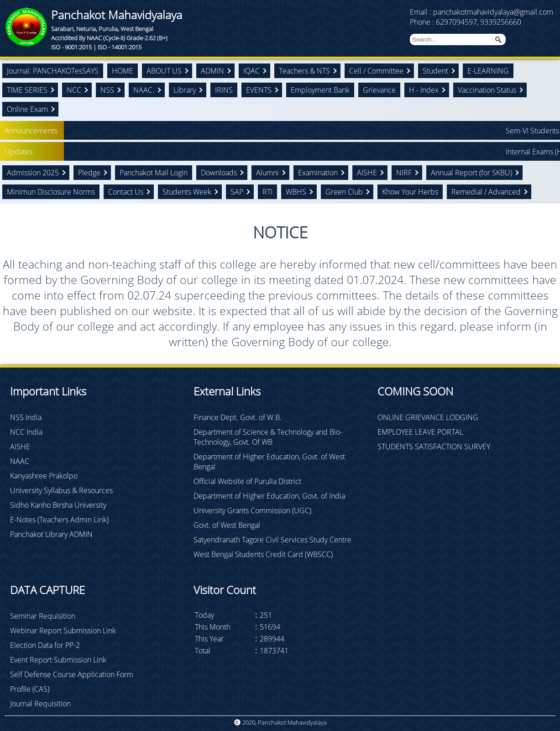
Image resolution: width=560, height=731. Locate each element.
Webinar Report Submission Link (63, 631)
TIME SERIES (27, 90)
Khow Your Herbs (410, 192)
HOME (123, 71)
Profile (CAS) (30, 689)
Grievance (379, 90)
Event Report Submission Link (58, 660)
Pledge (89, 173)
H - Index (424, 90)
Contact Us (126, 192)
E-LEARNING (488, 71)
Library (185, 90)
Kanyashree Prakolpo (44, 476)
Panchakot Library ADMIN (51, 534)
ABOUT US (164, 71)
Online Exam (27, 109)
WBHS (296, 192)
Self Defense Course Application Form (72, 674)
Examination (318, 173)
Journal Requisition (40, 704)
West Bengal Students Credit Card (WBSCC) (263, 554)
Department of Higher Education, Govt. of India (269, 496)
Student (435, 71)
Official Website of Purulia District (247, 481)
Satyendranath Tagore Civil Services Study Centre (272, 540)
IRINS (224, 90)
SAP (237, 192)
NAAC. (144, 90)
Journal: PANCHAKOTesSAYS (53, 71)
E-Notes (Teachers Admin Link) (59, 520)
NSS (107, 90)
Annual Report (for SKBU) (471, 173)
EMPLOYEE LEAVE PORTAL (420, 432)
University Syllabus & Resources (61, 490)
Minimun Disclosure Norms (51, 192)
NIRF (404, 173)
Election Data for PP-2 (45, 645)
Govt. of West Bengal (227, 525)
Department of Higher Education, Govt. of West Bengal (269, 462)
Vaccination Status (487, 90)
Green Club (344, 192)
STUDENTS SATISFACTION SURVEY (434, 447)
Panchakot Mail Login (154, 173)
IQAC (251, 71)
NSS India (26, 417)
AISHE (367, 173)
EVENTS (259, 90)
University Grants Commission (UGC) (252, 510)
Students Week (187, 192)
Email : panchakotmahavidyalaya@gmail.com (481, 12)
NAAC (20, 461)
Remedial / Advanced (486, 192)
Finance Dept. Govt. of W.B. (238, 417)
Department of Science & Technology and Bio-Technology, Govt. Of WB (268, 437)
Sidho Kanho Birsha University (58, 505)
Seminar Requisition (43, 616)
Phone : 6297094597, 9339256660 (466, 22)
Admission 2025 (33, 173)
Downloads (219, 173)
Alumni (267, 173)
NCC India (26, 432)
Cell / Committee (376, 71)
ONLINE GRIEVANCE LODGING (428, 417)
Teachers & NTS (304, 71)
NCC (74, 90)
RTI (267, 192)
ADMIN (212, 71)
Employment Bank (320, 90)
